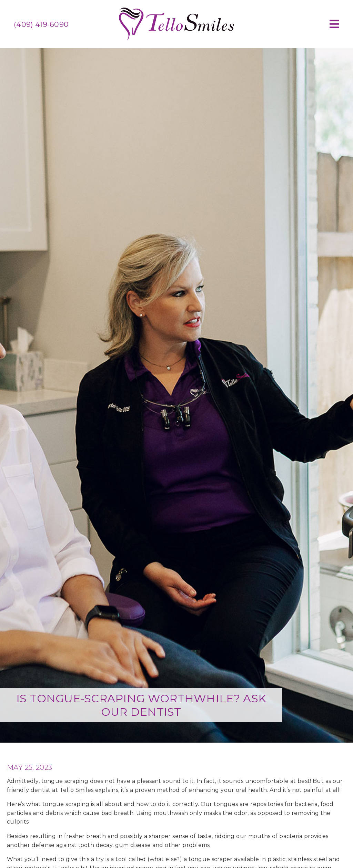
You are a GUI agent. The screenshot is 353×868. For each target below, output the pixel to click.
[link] (176, 39)
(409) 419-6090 (41, 24)
